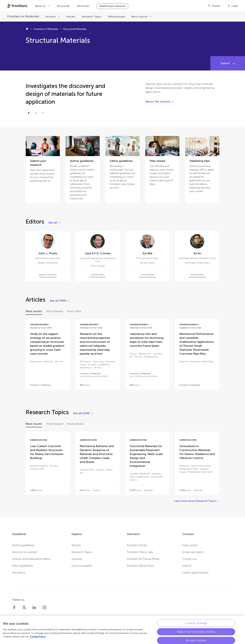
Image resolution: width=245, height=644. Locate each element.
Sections (51, 17)
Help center (190, 545)
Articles (71, 17)
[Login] (233, 6)
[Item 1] (36, 113)
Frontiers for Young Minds (143, 559)
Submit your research (112, 6)
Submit (226, 63)
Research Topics (92, 17)
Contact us (189, 559)
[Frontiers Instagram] (44, 607)
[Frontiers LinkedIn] (34, 607)
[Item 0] (29, 113)
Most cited (74, 311)
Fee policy (19, 573)
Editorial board (116, 17)
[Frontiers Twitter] (24, 607)
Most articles (75, 424)
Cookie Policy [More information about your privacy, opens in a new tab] (38, 638)
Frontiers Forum (137, 545)
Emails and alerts (193, 552)
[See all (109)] (83, 413)
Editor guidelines (23, 566)
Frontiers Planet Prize (140, 566)
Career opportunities (195, 573)
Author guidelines (23, 545)
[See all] (55, 223)
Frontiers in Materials (46, 29)
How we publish (82, 566)
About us (41, 6)
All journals (63, 6)
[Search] (214, 6)
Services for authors (25, 552)
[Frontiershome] (18, 6)
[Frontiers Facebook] (14, 607)
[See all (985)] (60, 301)
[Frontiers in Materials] (23, 16)
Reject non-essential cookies (196, 633)
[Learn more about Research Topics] (197, 501)
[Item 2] (43, 113)
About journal (140, 17)
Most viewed (55, 311)
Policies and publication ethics (31, 559)
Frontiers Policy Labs (140, 552)
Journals (77, 559)
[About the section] (160, 102)
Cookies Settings (196, 625)
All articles (83, 6)
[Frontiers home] (27, 29)
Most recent (34, 311)
